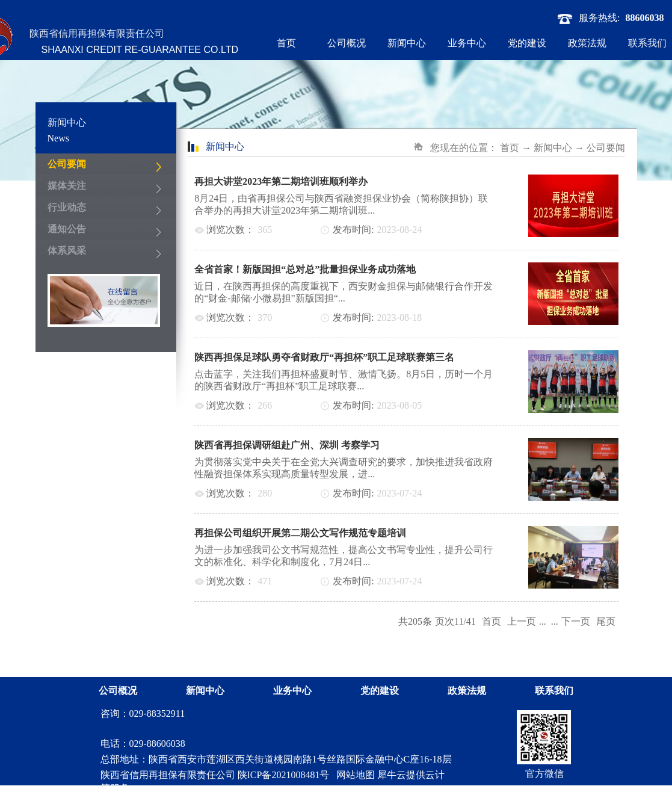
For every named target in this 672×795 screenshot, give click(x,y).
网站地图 (353, 775)
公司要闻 (606, 148)
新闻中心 (553, 148)
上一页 (522, 621)
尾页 (606, 621)
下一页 (576, 621)
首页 (286, 43)
